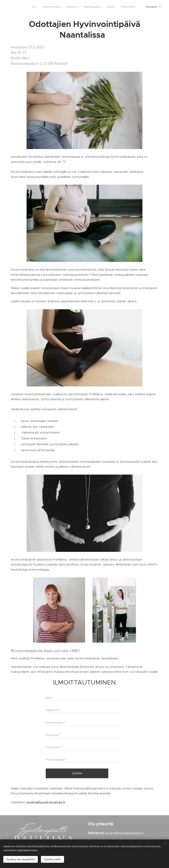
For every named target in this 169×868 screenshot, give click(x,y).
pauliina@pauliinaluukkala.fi (124, 833)
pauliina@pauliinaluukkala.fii (46, 802)
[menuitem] (32, 7)
